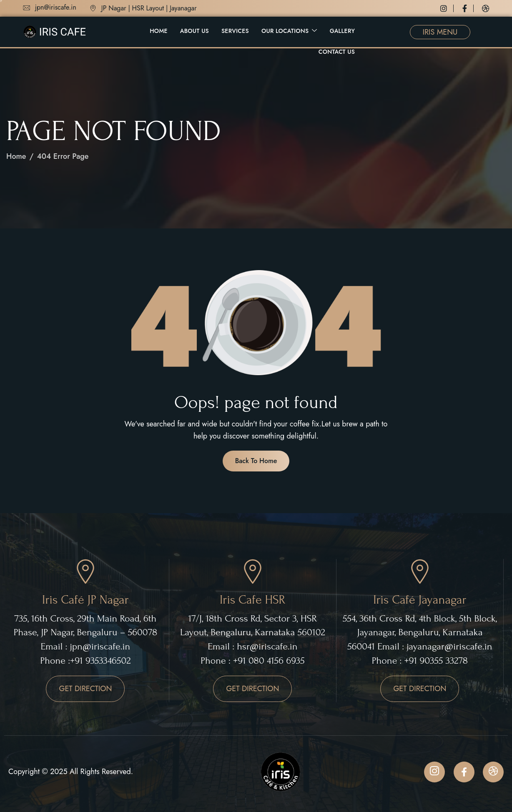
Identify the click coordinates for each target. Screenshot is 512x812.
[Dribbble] (486, 8)
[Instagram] (447, 8)
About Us (195, 31)
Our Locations (289, 31)
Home (159, 31)
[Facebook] (468, 8)
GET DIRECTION (85, 689)
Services (235, 31)
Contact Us (337, 52)
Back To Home (256, 461)
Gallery (342, 31)
